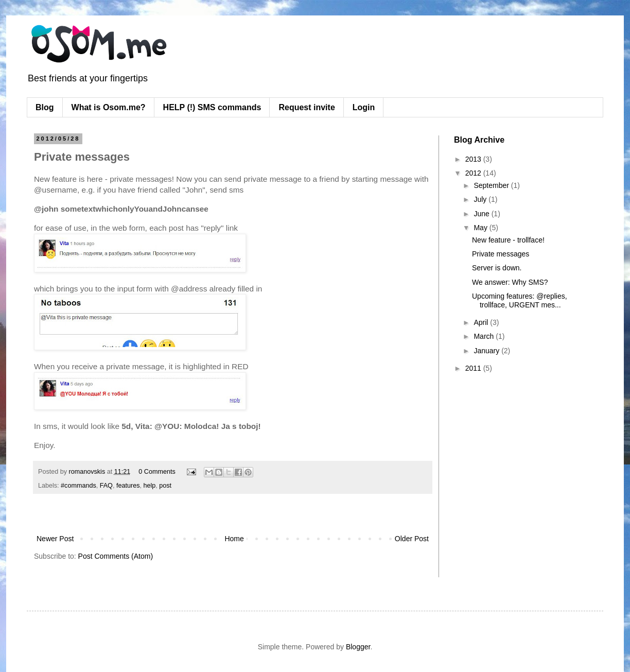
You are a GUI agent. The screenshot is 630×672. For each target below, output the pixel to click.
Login (364, 107)
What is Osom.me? (109, 107)
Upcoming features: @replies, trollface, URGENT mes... (520, 300)
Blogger (358, 647)
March (485, 336)
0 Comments (157, 472)
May (481, 228)
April (482, 322)
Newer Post (55, 539)
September (492, 185)
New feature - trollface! (508, 240)
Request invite (307, 107)
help (149, 486)
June (482, 214)
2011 (474, 368)
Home (234, 539)
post (165, 486)
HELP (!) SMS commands (212, 107)
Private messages (501, 254)
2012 (474, 173)
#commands (78, 486)
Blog (45, 107)
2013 (474, 159)
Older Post (412, 539)
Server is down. (497, 268)
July (481, 199)
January (487, 351)
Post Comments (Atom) (116, 556)
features (128, 486)
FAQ (106, 486)
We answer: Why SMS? (510, 282)
